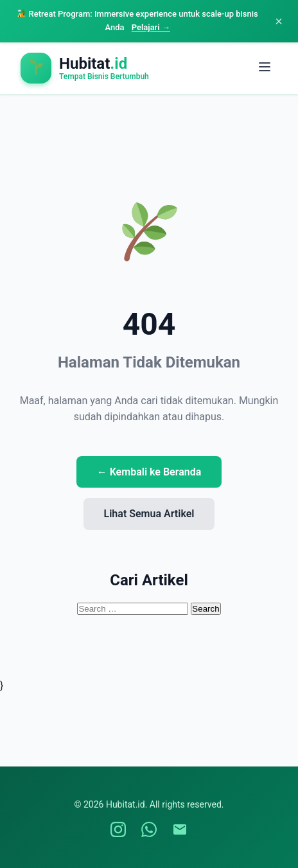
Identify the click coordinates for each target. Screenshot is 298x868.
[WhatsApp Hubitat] (149, 829)
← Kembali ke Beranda (149, 472)
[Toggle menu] (265, 68)
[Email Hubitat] (180, 829)
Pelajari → (151, 27)
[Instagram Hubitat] (118, 829)
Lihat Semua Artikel (149, 514)
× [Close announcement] (279, 21)
